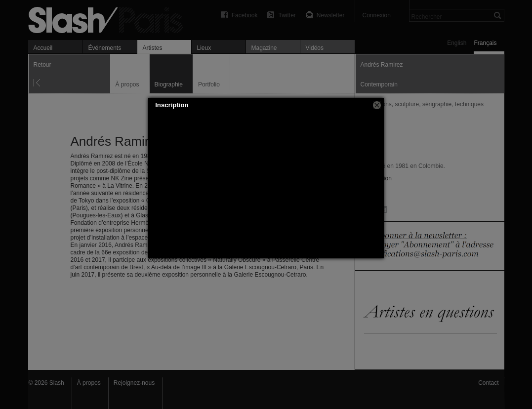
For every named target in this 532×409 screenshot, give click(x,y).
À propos (89, 383)
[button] (377, 105)
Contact (488, 383)
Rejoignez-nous (134, 383)
